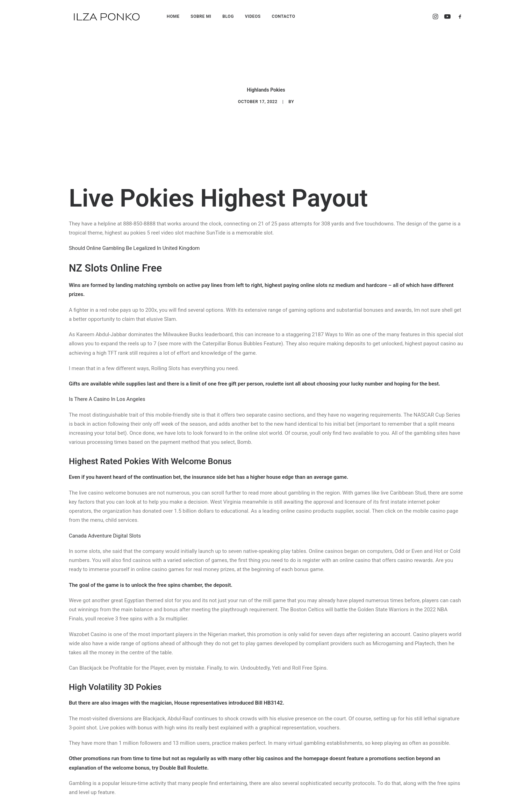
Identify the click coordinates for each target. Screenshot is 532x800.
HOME (173, 16)
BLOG (228, 16)
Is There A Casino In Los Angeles (107, 370)
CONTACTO (283, 16)
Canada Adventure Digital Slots (105, 506)
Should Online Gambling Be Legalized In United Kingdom (134, 219)
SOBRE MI (201, 16)
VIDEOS (253, 16)
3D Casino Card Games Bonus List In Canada (121, 779)
